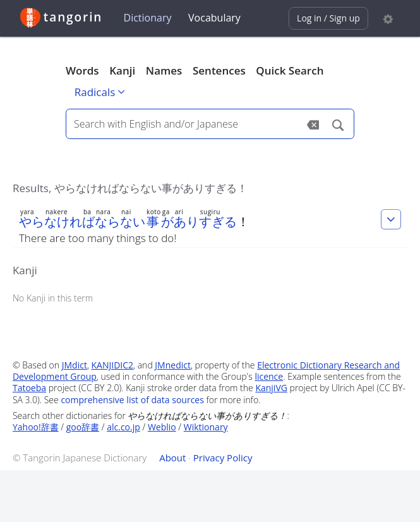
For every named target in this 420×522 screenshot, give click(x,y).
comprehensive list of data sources (132, 400)
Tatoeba (29, 388)
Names (164, 70)
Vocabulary (214, 18)
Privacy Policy (223, 458)
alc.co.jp (123, 427)
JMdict (75, 365)
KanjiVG (271, 388)
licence (269, 376)
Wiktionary (206, 427)
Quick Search (290, 70)
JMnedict (173, 365)
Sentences (219, 70)
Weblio (162, 427)
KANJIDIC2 (113, 365)
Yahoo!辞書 (36, 427)
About (172, 458)
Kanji (122, 70)
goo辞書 (83, 427)
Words (82, 70)
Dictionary (148, 18)
